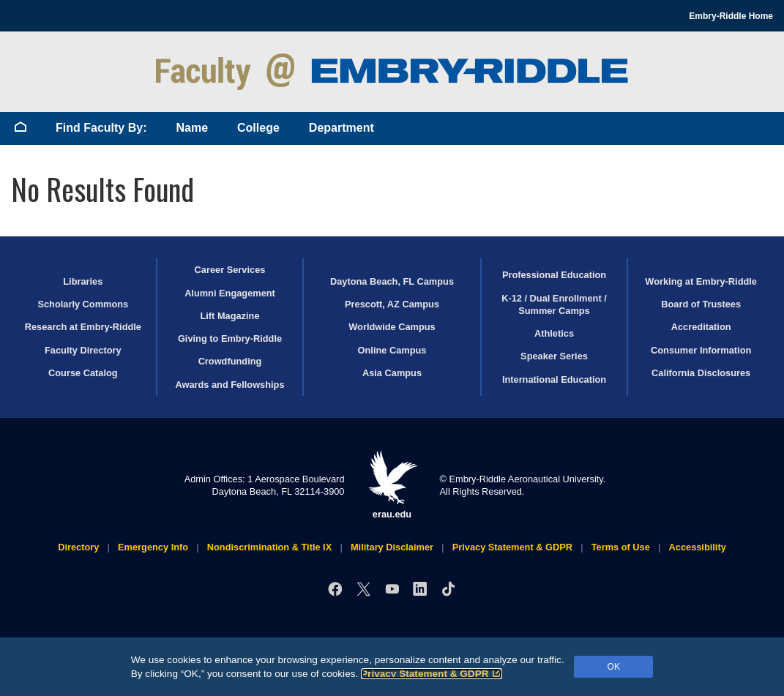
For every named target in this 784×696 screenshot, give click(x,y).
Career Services (230, 270)
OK (614, 667)
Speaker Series (554, 356)
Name (192, 128)
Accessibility (698, 547)
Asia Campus (392, 373)
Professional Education (554, 275)
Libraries (83, 281)
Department (341, 128)
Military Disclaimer (392, 547)
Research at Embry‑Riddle (83, 327)
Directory (78, 547)
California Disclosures (701, 373)
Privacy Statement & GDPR (432, 674)
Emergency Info (153, 547)
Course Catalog (83, 373)
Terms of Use (621, 547)
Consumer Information (701, 350)
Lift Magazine (229, 316)
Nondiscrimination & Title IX (269, 547)
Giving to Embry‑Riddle (230, 338)
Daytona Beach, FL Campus (392, 281)
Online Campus (392, 350)
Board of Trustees (701, 304)
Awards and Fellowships (229, 385)
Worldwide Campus (392, 327)
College (258, 128)
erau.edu (392, 485)
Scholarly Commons (83, 304)
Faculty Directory (83, 350)
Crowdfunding (230, 361)
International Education (554, 379)
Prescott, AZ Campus (392, 304)
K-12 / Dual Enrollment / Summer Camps (554, 304)
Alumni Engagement (230, 293)
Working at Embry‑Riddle (701, 281)
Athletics (554, 333)
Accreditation (701, 327)
